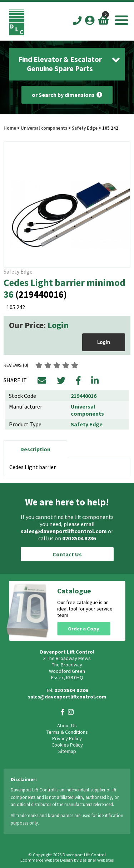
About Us (67, 726)
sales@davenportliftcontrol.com (64, 531)
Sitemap (67, 751)
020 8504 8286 (79, 538)
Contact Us (67, 554)
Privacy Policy (67, 738)
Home (10, 128)
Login (58, 325)
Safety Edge (85, 128)
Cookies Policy (67, 745)
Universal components (44, 128)
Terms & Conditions (67, 732)
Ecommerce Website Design (47, 860)
